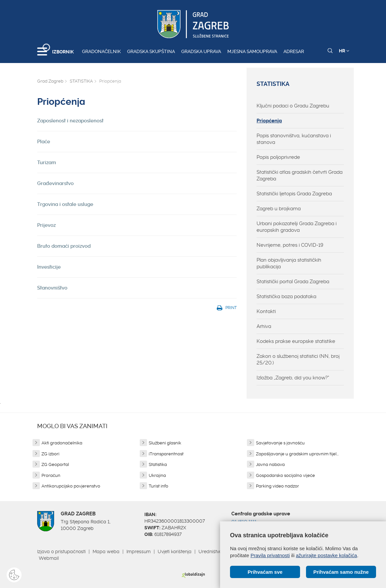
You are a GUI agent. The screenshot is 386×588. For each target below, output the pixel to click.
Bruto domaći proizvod (64, 246)
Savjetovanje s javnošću (280, 443)
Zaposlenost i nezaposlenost (70, 121)
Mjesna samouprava (252, 51)
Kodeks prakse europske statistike (296, 341)
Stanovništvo (52, 288)
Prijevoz (46, 225)
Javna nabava (270, 464)
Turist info (158, 486)
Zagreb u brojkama (279, 209)
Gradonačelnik (101, 51)
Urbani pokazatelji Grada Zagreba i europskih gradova (297, 227)
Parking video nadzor (277, 486)
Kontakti (266, 311)
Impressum (139, 552)
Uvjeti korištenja (175, 552)
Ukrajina (157, 475)
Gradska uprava (201, 51)
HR (344, 51)
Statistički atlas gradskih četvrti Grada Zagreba (300, 175)
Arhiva (264, 326)
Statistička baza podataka (286, 296)
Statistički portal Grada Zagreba (293, 282)
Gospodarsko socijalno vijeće (285, 475)
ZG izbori (50, 454)
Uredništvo (210, 552)
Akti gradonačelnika (62, 443)
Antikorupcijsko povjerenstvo (71, 486)
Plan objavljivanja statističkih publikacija (289, 263)
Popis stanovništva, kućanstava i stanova (294, 139)
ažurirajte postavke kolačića (326, 555)
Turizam (47, 163)
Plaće (44, 142)
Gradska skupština (151, 51)
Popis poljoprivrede (278, 157)
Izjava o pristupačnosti (61, 552)
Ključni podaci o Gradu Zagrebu (293, 106)
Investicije (49, 267)
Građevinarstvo (55, 183)
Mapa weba (106, 552)
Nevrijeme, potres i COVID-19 (290, 245)
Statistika (158, 464)
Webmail (49, 558)
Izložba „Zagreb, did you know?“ (293, 378)
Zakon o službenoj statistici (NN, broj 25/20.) (298, 359)
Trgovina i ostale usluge (65, 204)
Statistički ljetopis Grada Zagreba (294, 194)
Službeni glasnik (165, 443)
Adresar (294, 51)
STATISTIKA (81, 81)
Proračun (51, 475)
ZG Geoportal (55, 464)
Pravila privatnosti (270, 555)
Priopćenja (269, 121)
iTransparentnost (166, 454)
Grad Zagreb (50, 81)
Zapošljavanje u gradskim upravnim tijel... (297, 454)
